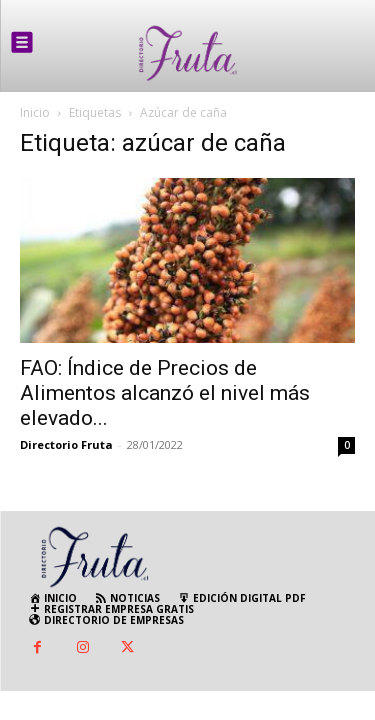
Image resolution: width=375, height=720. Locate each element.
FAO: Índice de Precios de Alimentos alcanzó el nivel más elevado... (165, 393)
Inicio (35, 112)
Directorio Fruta (66, 444)
